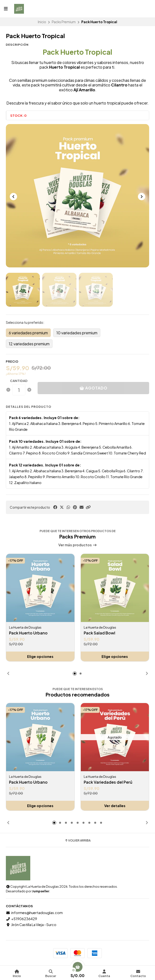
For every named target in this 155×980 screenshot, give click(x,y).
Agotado (93, 388)
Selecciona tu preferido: (25, 322)
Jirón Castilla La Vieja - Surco (31, 925)
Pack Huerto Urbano (28, 633)
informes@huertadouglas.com (34, 913)
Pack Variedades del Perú (108, 782)
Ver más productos (78, 545)
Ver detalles (115, 806)
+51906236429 (21, 919)
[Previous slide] (13, 197)
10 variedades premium (77, 333)
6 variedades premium (28, 333)
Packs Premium (64, 22)
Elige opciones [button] (40, 656)
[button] (88, 507)
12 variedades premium (29, 344)
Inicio (42, 22)
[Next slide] (142, 197)
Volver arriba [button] (77, 841)
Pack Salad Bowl (99, 633)
